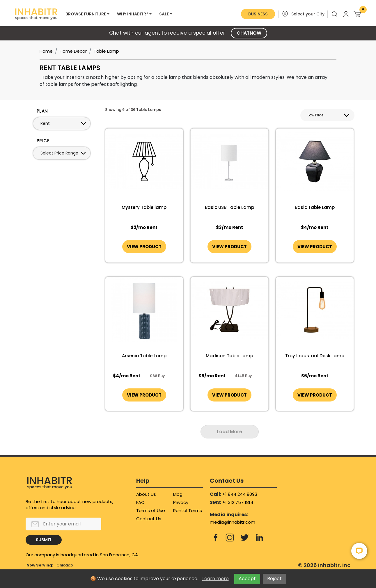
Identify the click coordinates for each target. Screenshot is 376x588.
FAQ (140, 502)
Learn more (216, 579)
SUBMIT (44, 540)
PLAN (42, 111)
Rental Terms (188, 510)
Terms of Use (151, 510)
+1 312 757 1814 (238, 502)
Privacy (181, 502)
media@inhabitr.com (233, 522)
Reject (274, 579)
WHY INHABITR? (133, 14)
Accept (247, 579)
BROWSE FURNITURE (86, 14)
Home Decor (73, 51)
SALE (164, 14)
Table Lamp (106, 51)
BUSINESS (258, 14)
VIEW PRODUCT (144, 247)
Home (46, 51)
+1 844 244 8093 (240, 494)
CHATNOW (249, 33)
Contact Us (149, 519)
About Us (146, 494)
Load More (229, 432)
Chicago (65, 565)
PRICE (43, 141)
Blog (178, 494)
